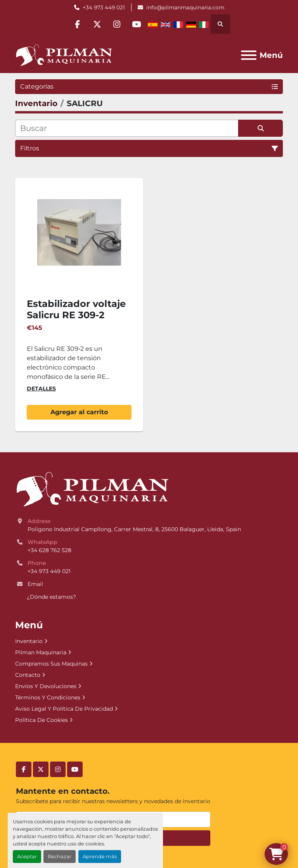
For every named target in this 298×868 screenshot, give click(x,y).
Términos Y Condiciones (48, 697)
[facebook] (77, 24)
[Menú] (249, 55)
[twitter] (97, 24)
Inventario (29, 641)
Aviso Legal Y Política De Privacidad (64, 709)
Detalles (41, 389)
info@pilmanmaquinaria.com (185, 7)
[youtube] (137, 24)
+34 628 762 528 (49, 550)
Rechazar (60, 857)
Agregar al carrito (79, 412)
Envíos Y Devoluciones (46, 686)
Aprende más (100, 857)
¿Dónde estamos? (51, 597)
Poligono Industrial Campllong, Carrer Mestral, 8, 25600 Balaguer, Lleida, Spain (134, 529)
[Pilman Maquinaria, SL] (92, 489)
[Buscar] (127, 128)
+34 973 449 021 (104, 7)
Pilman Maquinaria (41, 652)
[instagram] (117, 24)
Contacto (28, 675)
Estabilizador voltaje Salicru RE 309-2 (76, 309)
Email (35, 584)
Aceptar (27, 857)
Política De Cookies (42, 720)
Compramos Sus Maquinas (51, 664)
